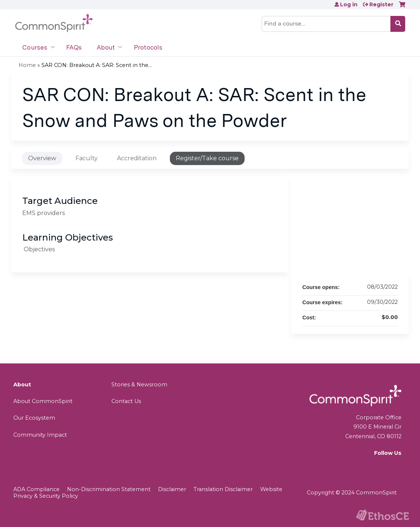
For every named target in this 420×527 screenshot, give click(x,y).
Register (381, 4)
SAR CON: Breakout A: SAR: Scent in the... (97, 65)
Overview (42, 158)
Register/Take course (207, 158)
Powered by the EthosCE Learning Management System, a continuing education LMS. (383, 515)
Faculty (87, 158)
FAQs (74, 47)
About (106, 47)
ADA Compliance (36, 489)
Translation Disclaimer (223, 489)
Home (27, 65)
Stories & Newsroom (139, 385)
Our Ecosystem (34, 418)
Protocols (148, 47)
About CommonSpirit (43, 401)
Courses (35, 47)
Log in (349, 4)
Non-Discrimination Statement (109, 489)
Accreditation (137, 158)
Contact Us (126, 401)
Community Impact (40, 435)
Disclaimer (172, 489)
